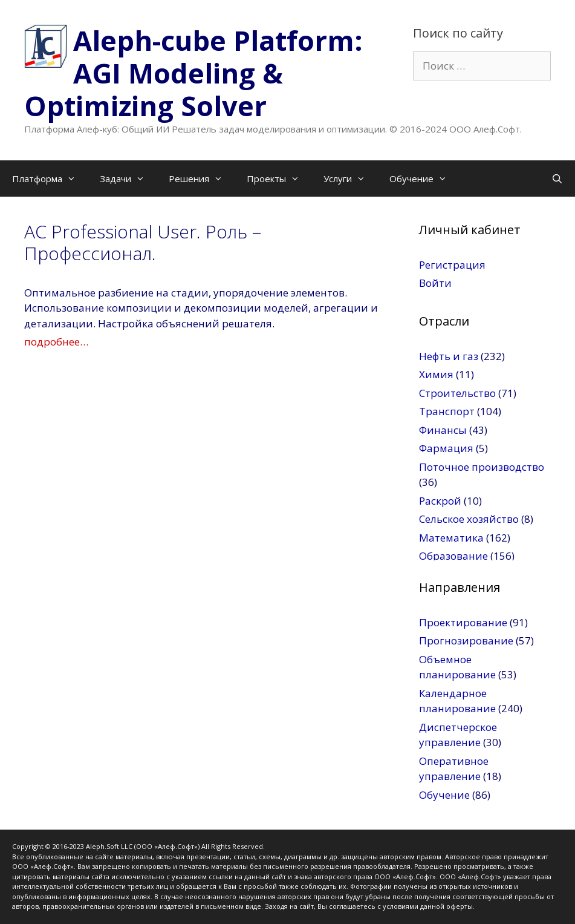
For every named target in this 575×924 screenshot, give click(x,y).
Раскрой (440, 501)
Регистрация (452, 265)
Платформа (50, 179)
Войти (435, 283)
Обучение (424, 179)
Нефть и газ (449, 356)
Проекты (279, 179)
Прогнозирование (466, 641)
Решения (202, 179)
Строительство (457, 393)
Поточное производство (482, 467)
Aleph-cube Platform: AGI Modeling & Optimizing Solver (193, 73)
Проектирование (463, 622)
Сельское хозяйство (469, 519)
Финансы (443, 430)
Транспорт (447, 411)
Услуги (350, 179)
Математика (451, 538)
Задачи (128, 179)
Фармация (446, 448)
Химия (436, 374)
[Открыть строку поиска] (557, 179)
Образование (453, 556)
